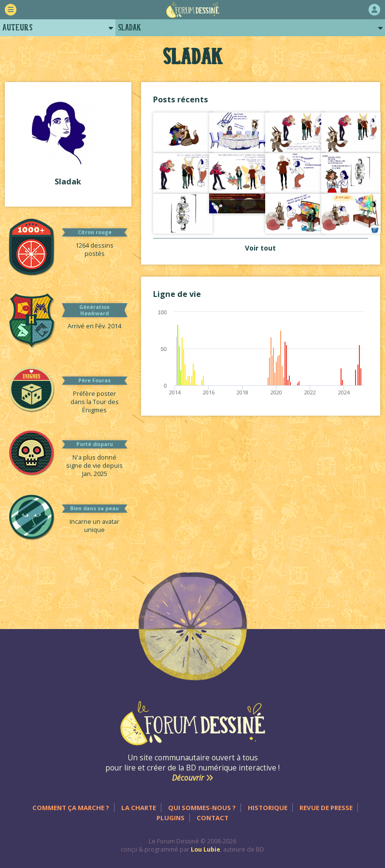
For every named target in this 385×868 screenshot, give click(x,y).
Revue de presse (326, 808)
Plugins (171, 818)
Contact (213, 818)
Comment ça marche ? (71, 808)
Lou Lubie (206, 849)
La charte (139, 808)
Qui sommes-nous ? (202, 808)
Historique (268, 808)
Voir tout (260, 248)
